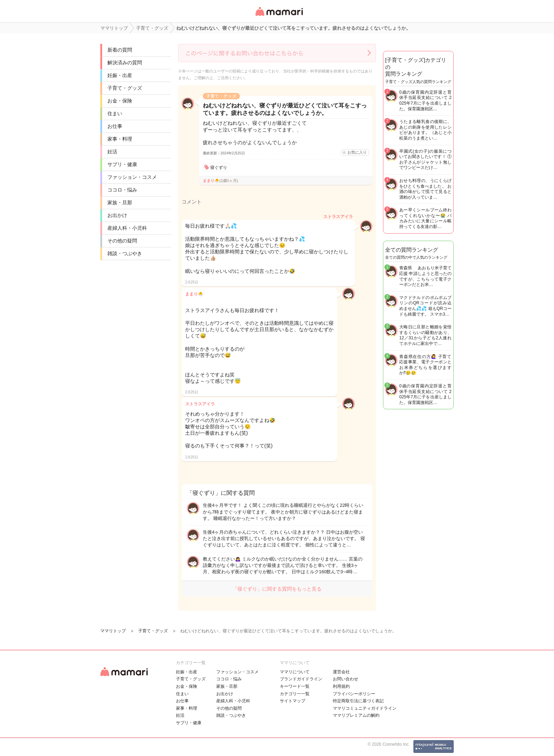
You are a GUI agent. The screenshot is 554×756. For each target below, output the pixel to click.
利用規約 (341, 686)
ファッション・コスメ (132, 177)
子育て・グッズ (125, 88)
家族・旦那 (120, 203)
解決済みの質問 (125, 63)
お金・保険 (120, 101)
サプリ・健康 (122, 164)
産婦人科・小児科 (127, 228)
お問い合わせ (346, 679)
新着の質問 (120, 50)
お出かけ (117, 215)
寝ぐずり (219, 168)
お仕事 (115, 126)
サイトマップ (293, 701)
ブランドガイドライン (301, 679)
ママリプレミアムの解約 (356, 715)
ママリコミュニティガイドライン (365, 708)
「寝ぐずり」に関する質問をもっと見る (277, 589)
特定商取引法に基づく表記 (358, 701)
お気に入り (357, 152)
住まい (115, 113)
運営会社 (341, 672)
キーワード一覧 (295, 686)
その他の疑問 (122, 241)
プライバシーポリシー (354, 694)
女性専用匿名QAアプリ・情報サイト (279, 16)
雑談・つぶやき (125, 253)
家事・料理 (120, 139)
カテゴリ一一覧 (295, 694)
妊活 (112, 152)
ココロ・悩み (122, 190)
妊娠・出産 (120, 75)
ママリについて (295, 672)
